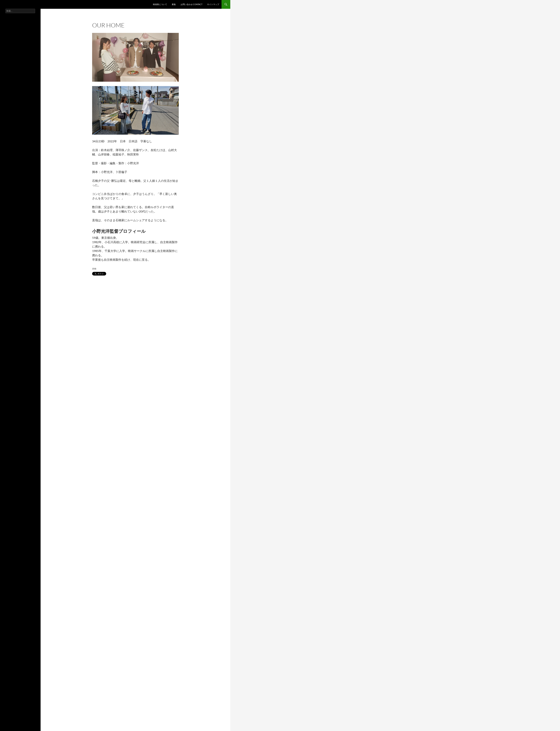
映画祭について (160, 4)
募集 (174, 4)
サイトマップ (213, 4)
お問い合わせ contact (191, 4)
